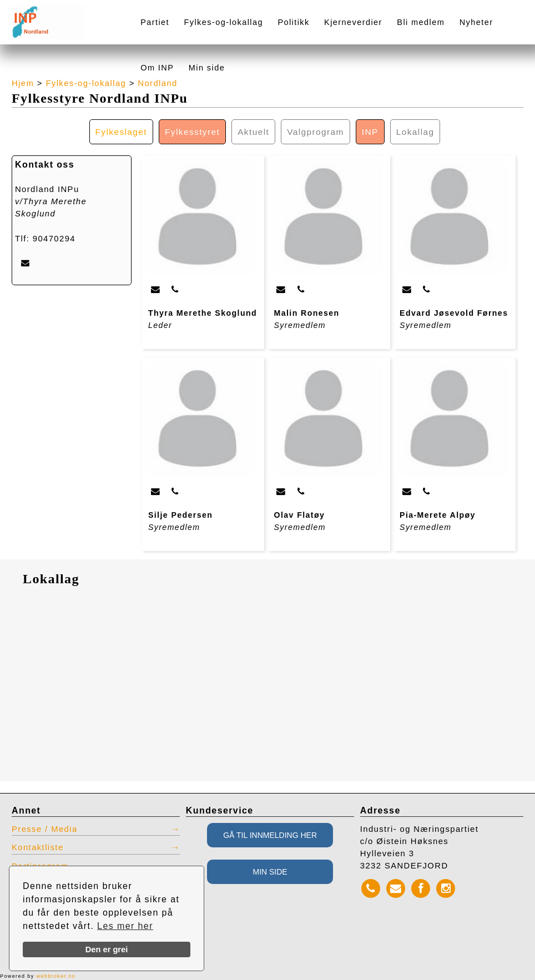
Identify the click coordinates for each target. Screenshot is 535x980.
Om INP (157, 68)
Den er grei (107, 949)
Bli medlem (421, 22)
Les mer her (125, 926)
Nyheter (476, 22)
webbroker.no (56, 976)
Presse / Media (45, 829)
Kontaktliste (38, 847)
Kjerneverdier (353, 22)
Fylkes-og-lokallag (223, 22)
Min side (207, 68)
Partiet (155, 22)
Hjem (23, 83)
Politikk (293, 22)
